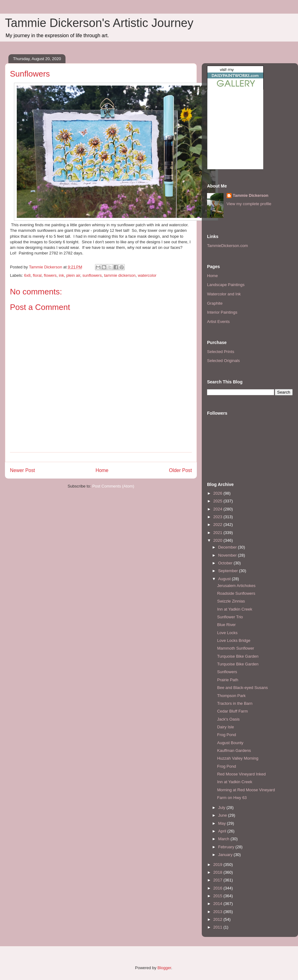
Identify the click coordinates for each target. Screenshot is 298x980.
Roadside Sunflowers (236, 593)
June (223, 815)
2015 (218, 896)
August (225, 579)
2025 (218, 501)
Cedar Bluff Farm (232, 711)
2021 (218, 533)
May (223, 823)
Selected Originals (223, 361)
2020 (218, 540)
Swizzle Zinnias (231, 601)
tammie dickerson (120, 275)
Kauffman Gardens (234, 750)
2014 (218, 904)
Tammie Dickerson (251, 195)
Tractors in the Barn (235, 703)
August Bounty (230, 743)
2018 (218, 872)
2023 (218, 517)
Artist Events (218, 322)
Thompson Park (231, 696)
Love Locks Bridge (234, 640)
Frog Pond (226, 735)
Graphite (215, 303)
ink (62, 275)
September (229, 571)
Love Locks (227, 633)
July (222, 808)
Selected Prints (221, 352)
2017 (218, 880)
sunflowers (92, 275)
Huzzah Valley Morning (238, 758)
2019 (218, 865)
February (227, 847)
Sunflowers (227, 672)
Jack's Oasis (228, 719)
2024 (218, 509)
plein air (73, 275)
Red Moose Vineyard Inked (241, 774)
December (228, 547)
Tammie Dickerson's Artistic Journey (99, 23)
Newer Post (23, 470)
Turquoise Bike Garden (238, 656)
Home (102, 470)
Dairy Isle (225, 727)
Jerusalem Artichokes (236, 586)
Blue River (226, 625)
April (223, 831)
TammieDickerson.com (227, 246)
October (226, 563)
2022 (218, 525)
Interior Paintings (222, 312)
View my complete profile (249, 204)
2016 (218, 888)
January (226, 855)
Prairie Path (228, 680)
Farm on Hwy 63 (232, 798)
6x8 (27, 275)
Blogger (164, 968)
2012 (218, 919)
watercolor (147, 275)
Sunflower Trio (230, 617)
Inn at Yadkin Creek (235, 609)
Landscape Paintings (226, 285)
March (224, 839)
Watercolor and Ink (224, 294)
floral (37, 275)
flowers (50, 275)
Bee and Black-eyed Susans (242, 688)
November (228, 555)
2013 (218, 912)
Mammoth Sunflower (235, 648)
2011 (218, 927)
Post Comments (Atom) (113, 486)
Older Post (180, 470)
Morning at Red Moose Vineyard (246, 790)
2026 (218, 493)
